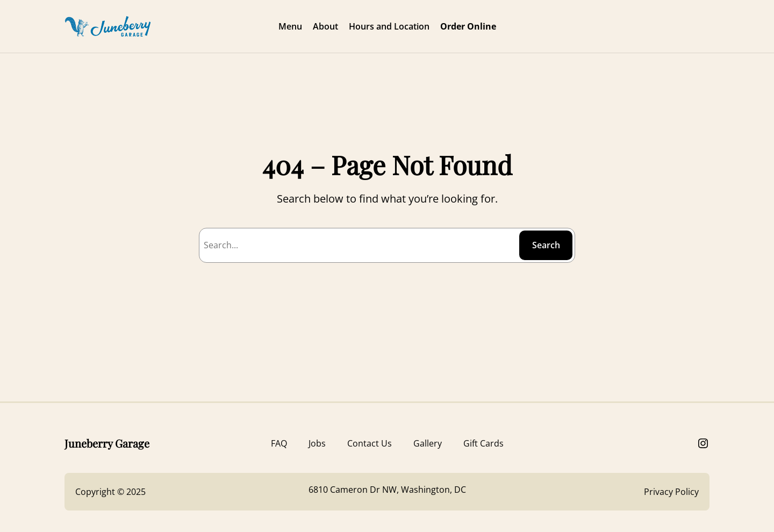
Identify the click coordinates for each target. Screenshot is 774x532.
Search (546, 245)
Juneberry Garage (107, 443)
